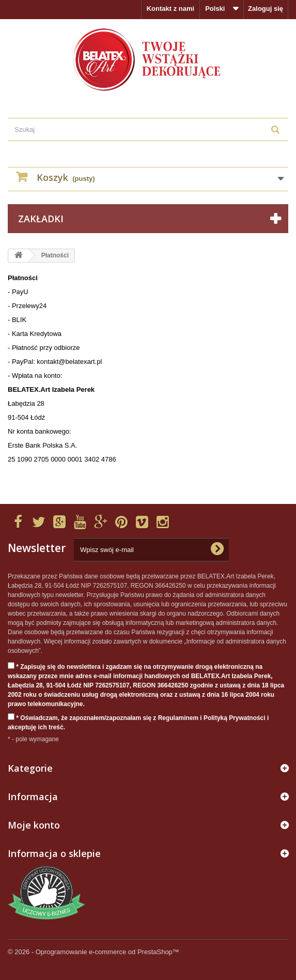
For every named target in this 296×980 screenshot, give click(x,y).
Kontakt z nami (170, 9)
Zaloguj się (266, 9)
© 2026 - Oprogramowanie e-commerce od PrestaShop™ (94, 952)
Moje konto (34, 825)
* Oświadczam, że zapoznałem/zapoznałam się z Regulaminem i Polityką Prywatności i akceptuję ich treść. (138, 722)
